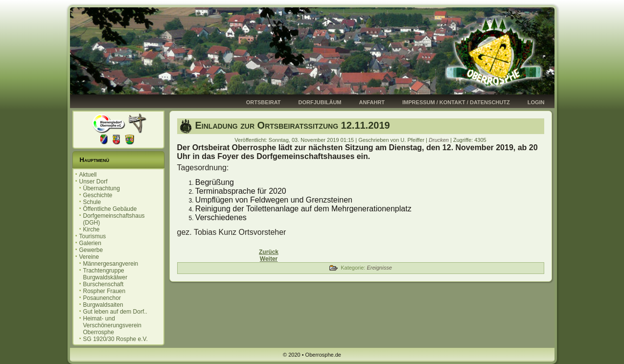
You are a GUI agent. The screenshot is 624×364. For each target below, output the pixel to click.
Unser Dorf (93, 182)
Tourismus (93, 236)
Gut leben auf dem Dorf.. (115, 312)
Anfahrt (372, 102)
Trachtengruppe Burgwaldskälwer (105, 274)
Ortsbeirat (264, 102)
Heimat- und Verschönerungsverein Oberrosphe (112, 325)
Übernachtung (102, 188)
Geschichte (98, 195)
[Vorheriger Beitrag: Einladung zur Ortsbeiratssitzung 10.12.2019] (269, 252)
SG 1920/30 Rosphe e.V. (116, 339)
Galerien (90, 243)
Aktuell (88, 175)
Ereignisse (379, 268)
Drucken (439, 140)
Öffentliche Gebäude (110, 209)
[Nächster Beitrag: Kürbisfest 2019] (269, 259)
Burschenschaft (104, 284)
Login (536, 102)
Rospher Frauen (104, 291)
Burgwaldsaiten (103, 305)
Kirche (92, 229)
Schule (92, 202)
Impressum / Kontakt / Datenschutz (456, 102)
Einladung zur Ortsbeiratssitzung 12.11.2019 (293, 125)
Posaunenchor (102, 298)
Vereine (89, 257)
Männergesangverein (111, 264)
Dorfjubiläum (320, 102)
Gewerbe (91, 250)
